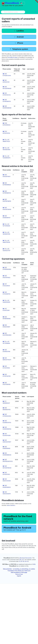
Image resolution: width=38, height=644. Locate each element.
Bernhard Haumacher (26, 558)
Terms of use (19, 574)
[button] (36, 12)
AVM (34, 564)
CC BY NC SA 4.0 (24, 561)
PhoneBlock (12, 3)
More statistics (11, 505)
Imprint (19, 576)
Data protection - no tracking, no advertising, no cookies (19, 569)
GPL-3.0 (22, 560)
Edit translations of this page (19, 572)
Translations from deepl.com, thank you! (19, 571)
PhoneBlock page (12, 57)
